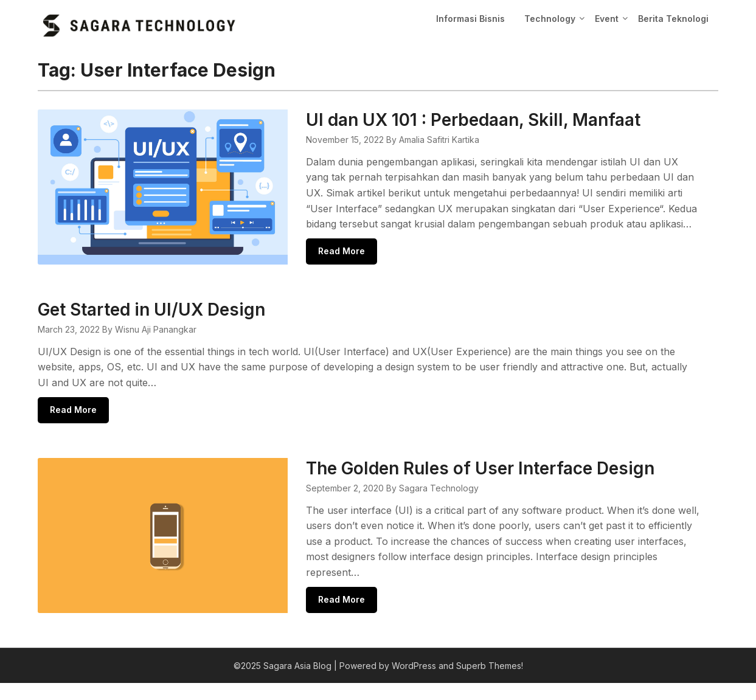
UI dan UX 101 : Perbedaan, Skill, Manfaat (496, 120)
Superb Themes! (490, 683)
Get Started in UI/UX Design (151, 325)
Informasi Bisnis (470, 19)
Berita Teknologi (673, 19)
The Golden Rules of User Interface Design (503, 485)
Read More (364, 267)
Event (607, 19)
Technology (550, 19)
